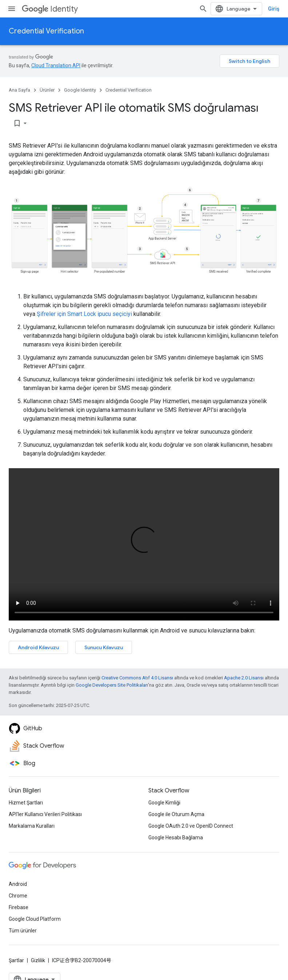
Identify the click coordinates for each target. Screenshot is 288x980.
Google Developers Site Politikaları (112, 685)
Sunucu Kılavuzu (104, 647)
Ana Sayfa (19, 90)
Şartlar (16, 960)
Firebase (19, 907)
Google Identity (80, 90)
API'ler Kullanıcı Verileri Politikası (45, 814)
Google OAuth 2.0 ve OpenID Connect (191, 826)
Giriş (274, 9)
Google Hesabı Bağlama (176, 838)
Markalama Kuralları (32, 826)
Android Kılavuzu (38, 647)
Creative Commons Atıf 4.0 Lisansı (137, 678)
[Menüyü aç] (12, 9)
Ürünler (47, 90)
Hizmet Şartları (26, 803)
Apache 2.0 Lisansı (244, 678)
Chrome (18, 896)
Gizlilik (38, 960)
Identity (50, 9)
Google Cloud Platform (35, 919)
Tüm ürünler (23, 931)
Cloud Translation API (56, 65)
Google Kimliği (164, 803)
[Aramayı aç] (203, 9)
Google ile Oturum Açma (176, 814)
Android (18, 884)
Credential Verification (46, 31)
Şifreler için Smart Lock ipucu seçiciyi (84, 314)
